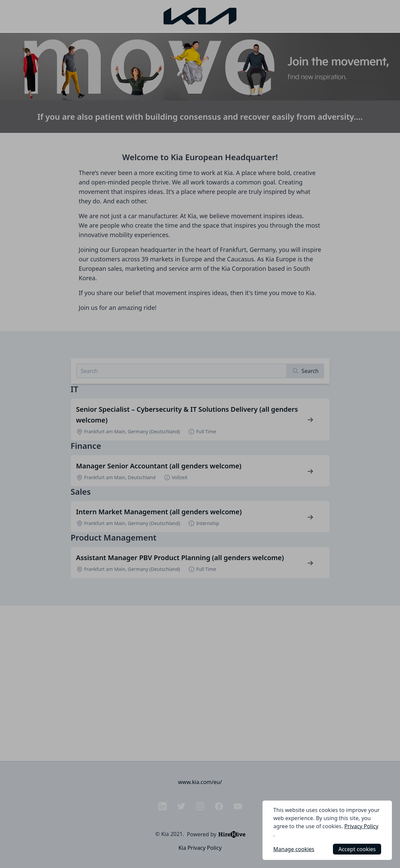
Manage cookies (294, 849)
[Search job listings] (181, 371)
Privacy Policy (361, 826)
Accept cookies (357, 849)
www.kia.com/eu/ (200, 782)
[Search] (305, 371)
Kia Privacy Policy (200, 848)
